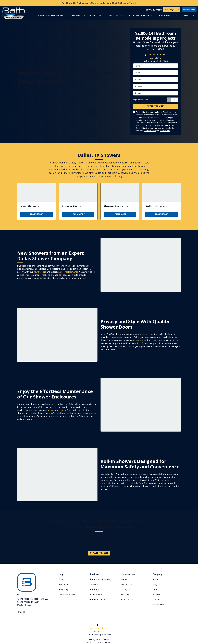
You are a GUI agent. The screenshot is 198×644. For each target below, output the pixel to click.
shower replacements (68, 272)
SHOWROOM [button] (164, 16)
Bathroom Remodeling (101, 579)
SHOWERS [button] (77, 16)
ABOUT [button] (187, 16)
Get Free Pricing (156, 106)
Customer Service (67, 594)
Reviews (156, 594)
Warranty (63, 584)
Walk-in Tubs (96, 594)
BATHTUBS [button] (96, 16)
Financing (63, 589)
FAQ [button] (177, 16)
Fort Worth (127, 584)
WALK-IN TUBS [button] (117, 16)
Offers (156, 589)
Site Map (105, 640)
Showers (94, 584)
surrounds (29, 410)
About (156, 579)
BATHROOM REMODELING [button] (51, 16)
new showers (40, 272)
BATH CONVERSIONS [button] (139, 16)
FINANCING (189, 10)
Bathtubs (95, 589)
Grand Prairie (128, 600)
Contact (63, 579)
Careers (156, 600)
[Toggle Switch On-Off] (172, 100)
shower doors (139, 340)
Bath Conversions (99, 600)
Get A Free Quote (99, 553)
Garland (125, 594)
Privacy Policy (165, 131)
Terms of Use (150, 131)
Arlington (126, 589)
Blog (155, 584)
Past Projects (159, 605)
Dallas (124, 579)
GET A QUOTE (172, 10)
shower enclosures (57, 410)
